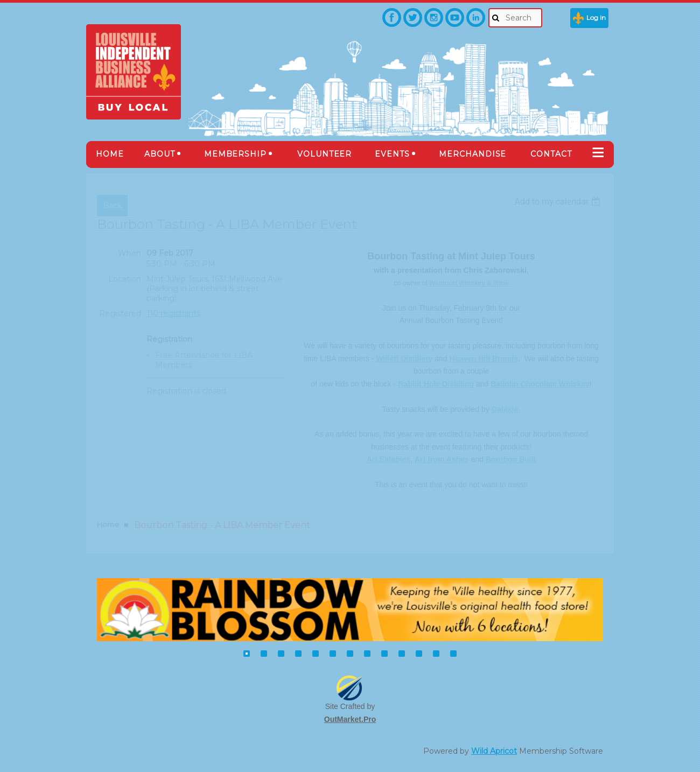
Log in (596, 17)
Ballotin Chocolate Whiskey (540, 384)
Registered (120, 313)
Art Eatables (389, 459)
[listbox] (559, 202)
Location (125, 279)
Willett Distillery (405, 359)
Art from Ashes (442, 459)
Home (108, 524)
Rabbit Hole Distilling (436, 384)
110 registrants (173, 313)
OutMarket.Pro (350, 719)
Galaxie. (506, 409)
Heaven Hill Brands (484, 359)
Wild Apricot (494, 751)
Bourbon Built (511, 459)
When (129, 253)
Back (112, 206)
